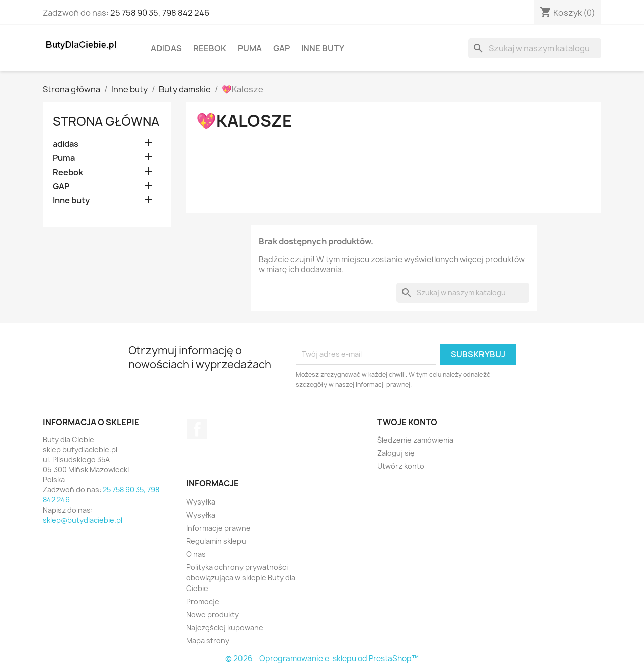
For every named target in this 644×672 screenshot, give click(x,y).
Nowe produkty (213, 614)
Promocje (203, 601)
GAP (281, 48)
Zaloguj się (396, 453)
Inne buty (323, 48)
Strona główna (106, 121)
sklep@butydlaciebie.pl (83, 520)
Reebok (210, 48)
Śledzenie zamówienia (415, 440)
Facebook (197, 429)
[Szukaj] (535, 48)
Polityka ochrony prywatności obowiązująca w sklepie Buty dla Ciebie (241, 578)
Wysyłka (201, 502)
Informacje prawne (218, 528)
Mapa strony (208, 641)
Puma (250, 48)
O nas (196, 554)
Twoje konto (407, 422)
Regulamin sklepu (216, 541)
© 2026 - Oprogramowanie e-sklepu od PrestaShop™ (322, 659)
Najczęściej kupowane (225, 627)
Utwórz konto (401, 466)
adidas (166, 48)
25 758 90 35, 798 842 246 (160, 13)
